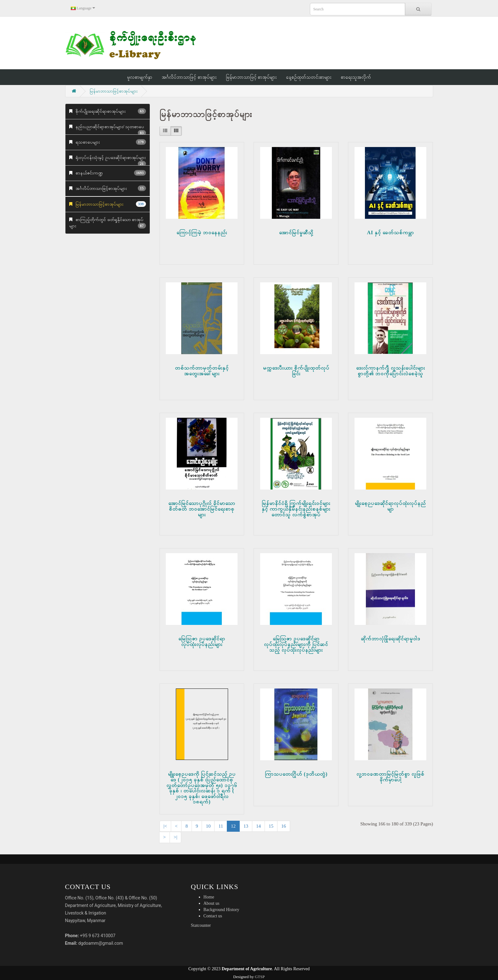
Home (209, 897)
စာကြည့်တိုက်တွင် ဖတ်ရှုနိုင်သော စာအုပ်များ (108, 223)
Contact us (213, 916)
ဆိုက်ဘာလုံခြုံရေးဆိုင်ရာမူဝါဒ (391, 639)
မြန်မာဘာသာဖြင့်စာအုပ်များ (114, 91)
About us (212, 903)
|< (165, 826)
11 (221, 826)
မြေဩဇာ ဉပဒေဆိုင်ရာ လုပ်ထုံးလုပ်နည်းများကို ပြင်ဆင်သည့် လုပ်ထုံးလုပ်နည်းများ (296, 644)
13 (246, 826)
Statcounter (201, 925)
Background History (221, 910)
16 (284, 826)
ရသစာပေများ (108, 142)
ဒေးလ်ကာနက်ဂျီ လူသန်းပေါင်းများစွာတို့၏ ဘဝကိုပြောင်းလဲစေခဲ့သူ (391, 371)
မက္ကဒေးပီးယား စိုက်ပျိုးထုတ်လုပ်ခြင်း (296, 371)
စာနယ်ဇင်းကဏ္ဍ (108, 173)
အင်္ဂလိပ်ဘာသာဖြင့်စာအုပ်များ (108, 188)
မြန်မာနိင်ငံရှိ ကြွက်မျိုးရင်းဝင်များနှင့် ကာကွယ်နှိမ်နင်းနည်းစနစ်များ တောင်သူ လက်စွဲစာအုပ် (296, 509)
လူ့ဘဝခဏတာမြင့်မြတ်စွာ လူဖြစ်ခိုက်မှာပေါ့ (390, 777)
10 (208, 826)
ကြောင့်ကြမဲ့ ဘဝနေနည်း (202, 232)
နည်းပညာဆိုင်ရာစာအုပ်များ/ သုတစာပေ (108, 130)
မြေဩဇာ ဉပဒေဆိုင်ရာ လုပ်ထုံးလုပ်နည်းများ (202, 641)
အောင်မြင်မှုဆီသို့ (296, 232)
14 (258, 826)
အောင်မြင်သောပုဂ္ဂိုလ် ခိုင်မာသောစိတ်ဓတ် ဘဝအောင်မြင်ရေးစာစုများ (202, 509)
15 (271, 826)
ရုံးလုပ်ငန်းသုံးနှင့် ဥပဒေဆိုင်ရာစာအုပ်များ (108, 160)
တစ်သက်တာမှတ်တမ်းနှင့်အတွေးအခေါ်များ (202, 371)
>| (175, 837)
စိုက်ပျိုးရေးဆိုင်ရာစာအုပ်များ (108, 111)
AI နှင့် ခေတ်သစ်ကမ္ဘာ (391, 232)
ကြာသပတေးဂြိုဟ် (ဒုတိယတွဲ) (296, 774)
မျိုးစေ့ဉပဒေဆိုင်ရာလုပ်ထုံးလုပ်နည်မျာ (390, 506)
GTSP (260, 977)
